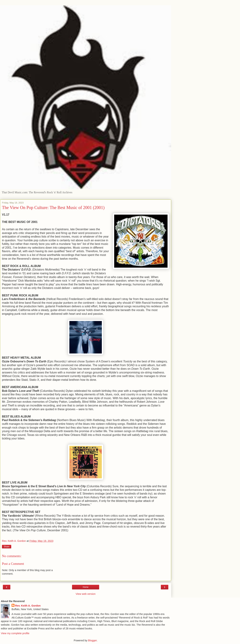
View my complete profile (15, 633)
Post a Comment (13, 564)
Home (86, 587)
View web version (86, 594)
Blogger (92, 640)
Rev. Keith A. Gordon (28, 606)
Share (7, 547)
